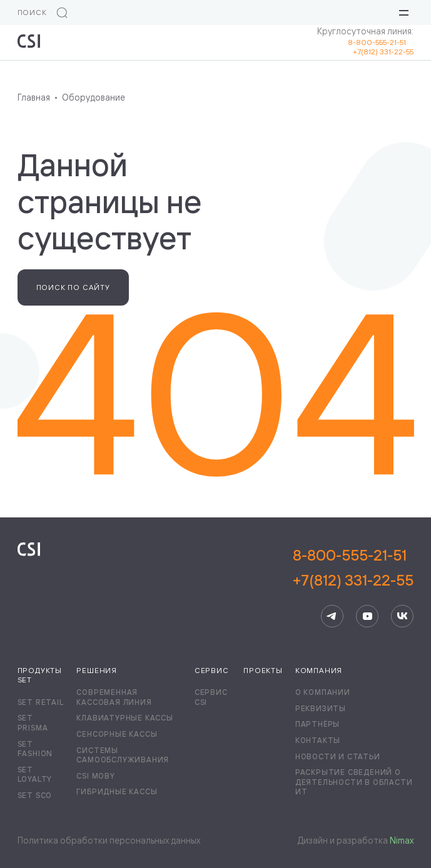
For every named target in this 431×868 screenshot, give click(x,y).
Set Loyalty (35, 775)
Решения (97, 670)
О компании (323, 692)
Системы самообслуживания (123, 755)
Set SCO (35, 795)
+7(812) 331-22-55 (383, 52)
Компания (319, 670)
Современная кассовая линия (114, 697)
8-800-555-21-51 (381, 42)
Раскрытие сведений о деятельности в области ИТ (354, 782)
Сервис (212, 670)
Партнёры (317, 724)
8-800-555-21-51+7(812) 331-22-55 (353, 567)
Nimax (402, 840)
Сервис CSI (211, 697)
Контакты (318, 740)
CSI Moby (95, 776)
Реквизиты (321, 708)
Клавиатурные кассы (124, 718)
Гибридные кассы (117, 791)
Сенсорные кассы (117, 734)
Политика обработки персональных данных (109, 840)
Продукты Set (40, 675)
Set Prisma (33, 723)
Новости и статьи (338, 756)
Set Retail (41, 702)
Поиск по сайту (73, 287)
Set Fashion (35, 749)
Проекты (263, 670)
